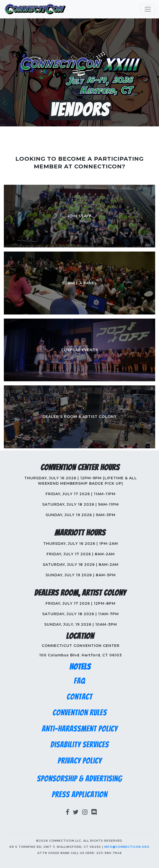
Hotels (80, 667)
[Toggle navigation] (148, 9)
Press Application (80, 795)
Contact (80, 697)
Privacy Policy (80, 761)
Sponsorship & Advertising (80, 779)
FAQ (80, 681)
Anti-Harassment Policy (80, 729)
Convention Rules (80, 713)
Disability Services (80, 745)
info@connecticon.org (127, 847)
